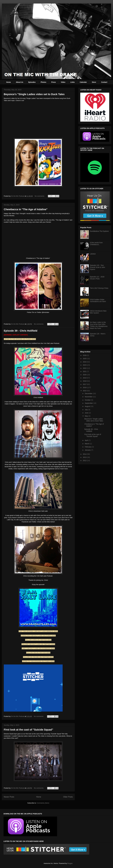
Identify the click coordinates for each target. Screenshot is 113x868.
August (88, 406)
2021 (85, 371)
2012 (85, 460)
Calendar (83, 82)
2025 (85, 359)
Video (63, 82)
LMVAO (93, 254)
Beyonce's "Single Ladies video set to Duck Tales (34, 94)
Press (54, 82)
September (89, 403)
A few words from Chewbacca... (96, 244)
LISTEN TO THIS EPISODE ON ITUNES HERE (38, 661)
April (87, 440)
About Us (20, 82)
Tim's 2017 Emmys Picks (99, 288)
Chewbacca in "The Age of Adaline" (26, 209)
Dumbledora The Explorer (99, 231)
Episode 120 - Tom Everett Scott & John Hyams (98, 267)
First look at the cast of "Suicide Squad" (28, 730)
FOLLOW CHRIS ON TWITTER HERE (38, 640)
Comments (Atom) (43, 803)
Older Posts (68, 797)
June (87, 413)
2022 (85, 368)
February (88, 447)
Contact (104, 82)
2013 (85, 457)
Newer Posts (9, 797)
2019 (85, 378)
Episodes (32, 82)
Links (73, 82)
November (89, 397)
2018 (85, 381)
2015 (85, 391)
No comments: (40, 196)
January (88, 450)
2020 (85, 375)
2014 (85, 454)
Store (94, 82)
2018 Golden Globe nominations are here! (98, 301)
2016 (85, 388)
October (88, 400)
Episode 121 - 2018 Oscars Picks (97, 278)
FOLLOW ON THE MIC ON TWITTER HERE (38, 657)
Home (9, 82)
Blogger (70, 863)
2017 (85, 384)
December (89, 394)
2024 (85, 362)
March (87, 444)
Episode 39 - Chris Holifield (21, 331)
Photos (43, 82)
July (86, 410)
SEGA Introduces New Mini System (98, 312)
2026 (85, 355)
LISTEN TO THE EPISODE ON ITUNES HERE (20, 339)
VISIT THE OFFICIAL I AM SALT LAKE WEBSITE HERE (38, 631)
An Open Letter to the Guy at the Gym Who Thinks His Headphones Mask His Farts (99, 325)
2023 (85, 365)
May (87, 416)
